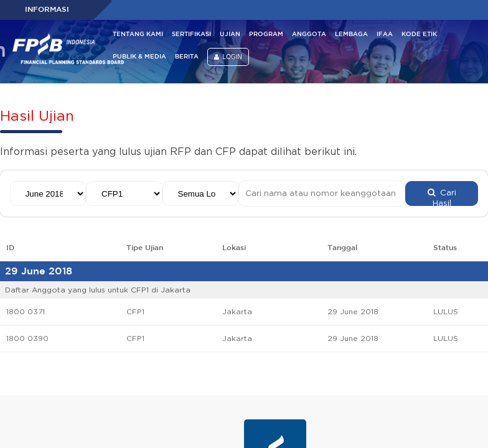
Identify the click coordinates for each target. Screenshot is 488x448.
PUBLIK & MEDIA (139, 57)
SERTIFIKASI (191, 35)
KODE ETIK (419, 35)
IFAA (385, 35)
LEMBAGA (351, 35)
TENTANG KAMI (138, 35)
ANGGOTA (309, 35)
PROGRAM (266, 35)
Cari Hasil (442, 197)
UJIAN (230, 35)
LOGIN (228, 57)
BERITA (187, 57)
